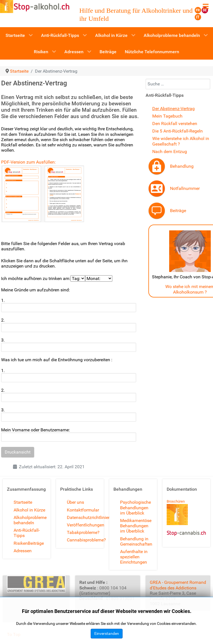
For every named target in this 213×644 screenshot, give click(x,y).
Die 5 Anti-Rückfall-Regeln (177, 131)
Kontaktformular (83, 510)
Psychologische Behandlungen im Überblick (135, 507)
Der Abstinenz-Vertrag (173, 109)
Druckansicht (18, 452)
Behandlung (182, 166)
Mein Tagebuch (167, 116)
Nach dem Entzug (170, 152)
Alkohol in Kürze (29, 510)
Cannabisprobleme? (86, 540)
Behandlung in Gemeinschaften (136, 541)
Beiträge (178, 211)
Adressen (23, 551)
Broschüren (176, 501)
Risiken (21, 543)
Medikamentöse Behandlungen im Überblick (136, 526)
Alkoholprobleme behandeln (30, 520)
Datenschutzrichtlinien (89, 517)
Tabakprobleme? (83, 532)
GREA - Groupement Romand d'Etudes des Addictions (178, 585)
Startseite (23, 502)
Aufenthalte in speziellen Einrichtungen (134, 557)
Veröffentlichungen (86, 525)
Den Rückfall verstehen (175, 124)
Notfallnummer (185, 188)
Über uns (75, 502)
